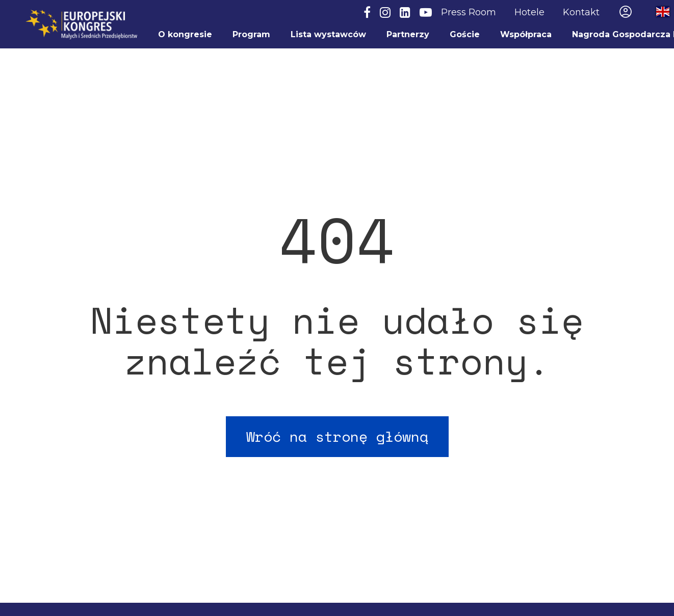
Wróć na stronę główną (337, 436)
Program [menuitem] (251, 34)
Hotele (529, 12)
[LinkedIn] (405, 13)
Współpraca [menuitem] (526, 34)
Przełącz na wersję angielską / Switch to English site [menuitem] (654, 12)
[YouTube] (426, 13)
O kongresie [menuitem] (185, 34)
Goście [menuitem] (465, 34)
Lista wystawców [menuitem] (328, 34)
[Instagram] (385, 13)
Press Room (469, 12)
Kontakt (581, 12)
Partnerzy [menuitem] (408, 34)
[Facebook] (367, 13)
